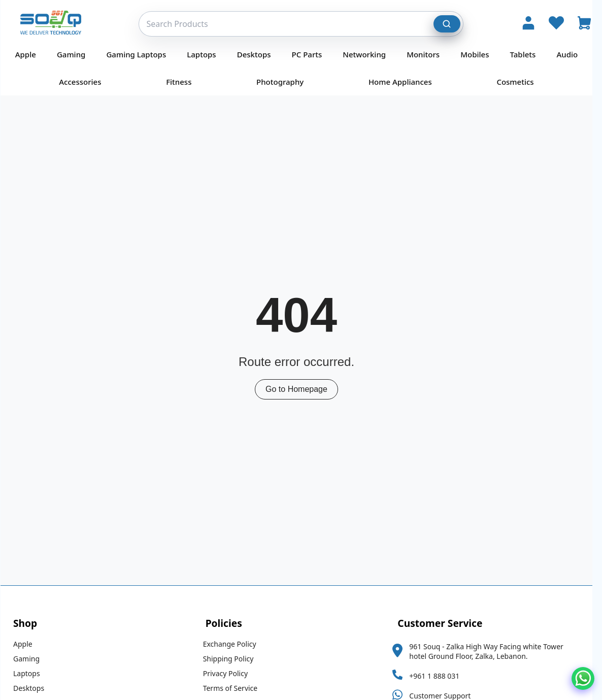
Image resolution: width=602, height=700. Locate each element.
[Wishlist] (556, 24)
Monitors (428, 54)
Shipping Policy (233, 659)
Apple (30, 54)
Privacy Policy (230, 673)
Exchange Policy (234, 644)
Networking (369, 54)
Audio (572, 54)
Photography (285, 82)
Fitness (183, 82)
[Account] (528, 24)
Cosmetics (520, 82)
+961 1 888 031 (439, 676)
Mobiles (479, 54)
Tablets (528, 54)
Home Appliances (405, 82)
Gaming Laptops (141, 54)
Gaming (76, 54)
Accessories (85, 82)
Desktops (259, 54)
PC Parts (312, 54)
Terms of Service (235, 688)
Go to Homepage (301, 389)
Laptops (206, 54)
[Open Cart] (584, 24)
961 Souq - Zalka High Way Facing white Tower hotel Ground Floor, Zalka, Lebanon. (491, 651)
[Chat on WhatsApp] (583, 678)
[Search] (447, 24)
